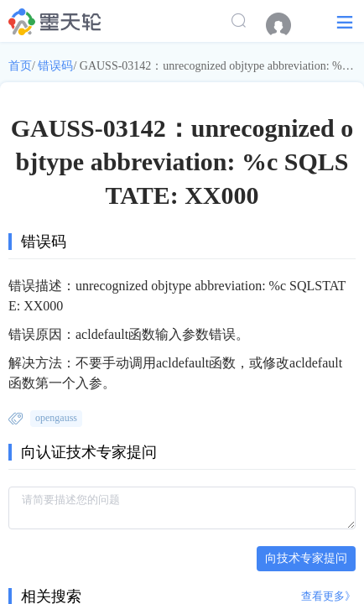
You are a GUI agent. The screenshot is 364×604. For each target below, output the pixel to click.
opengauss (56, 418)
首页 (20, 66)
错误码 (55, 66)
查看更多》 (328, 596)
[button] (345, 21)
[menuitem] (287, 25)
